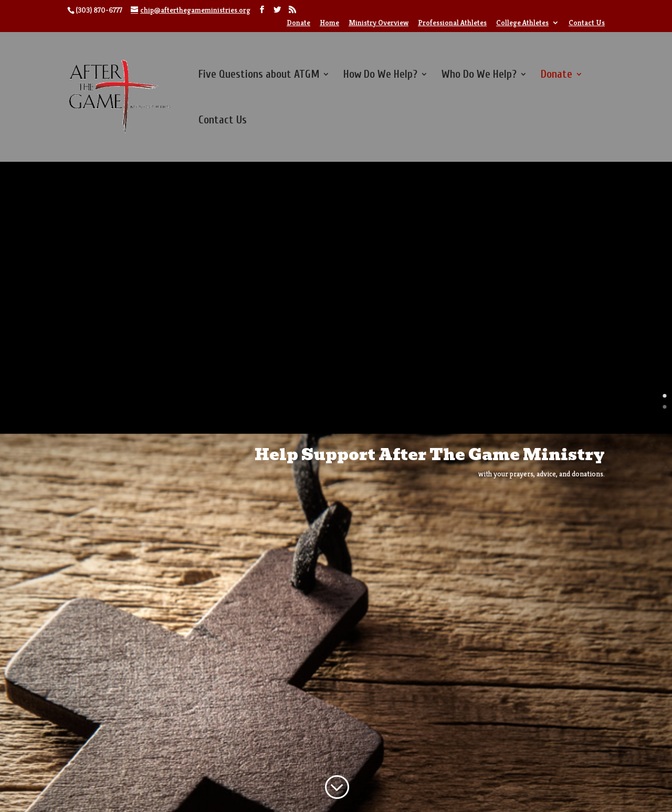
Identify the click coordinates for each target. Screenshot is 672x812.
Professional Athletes (452, 23)
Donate (298, 23)
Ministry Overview (379, 23)
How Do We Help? (380, 75)
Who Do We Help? (479, 75)
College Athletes (522, 23)
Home (329, 23)
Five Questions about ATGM (259, 75)
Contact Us (587, 23)
